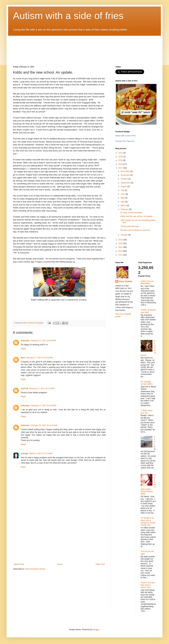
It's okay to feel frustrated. (131, 213)
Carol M (24, 389)
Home (60, 564)
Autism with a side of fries (68, 16)
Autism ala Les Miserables (147, 282)
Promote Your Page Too (125, 141)
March (124, 205)
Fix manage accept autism (147, 383)
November (126, 175)
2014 (121, 247)
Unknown (25, 341)
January (124, 235)
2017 (121, 168)
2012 (121, 255)
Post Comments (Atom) (35, 569)
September (126, 183)
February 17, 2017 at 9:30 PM (43, 406)
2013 (121, 251)
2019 (121, 160)
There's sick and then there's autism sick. (148, 585)
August (124, 186)
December (126, 171)
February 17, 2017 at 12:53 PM (39, 358)
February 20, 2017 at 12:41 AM (44, 425)
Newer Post (19, 564)
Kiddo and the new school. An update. (137, 216)
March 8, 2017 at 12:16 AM (41, 453)
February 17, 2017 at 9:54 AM (43, 341)
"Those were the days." (130, 226)
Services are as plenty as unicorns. (135, 230)
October (124, 179)
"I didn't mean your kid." (147, 412)
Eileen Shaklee (125, 281)
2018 (121, 164)
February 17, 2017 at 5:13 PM (42, 389)
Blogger (96, 630)
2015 (121, 243)
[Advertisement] (59, 539)
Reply (23, 349)
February (125, 209)
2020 (121, 157)
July (123, 190)
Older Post (100, 564)
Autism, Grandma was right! (148, 311)
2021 (121, 153)
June (123, 194)
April (123, 202)
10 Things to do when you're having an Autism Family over (148, 521)
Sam (23, 358)
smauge (24, 453)
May (123, 198)
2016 (121, 240)
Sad (155, 439)
